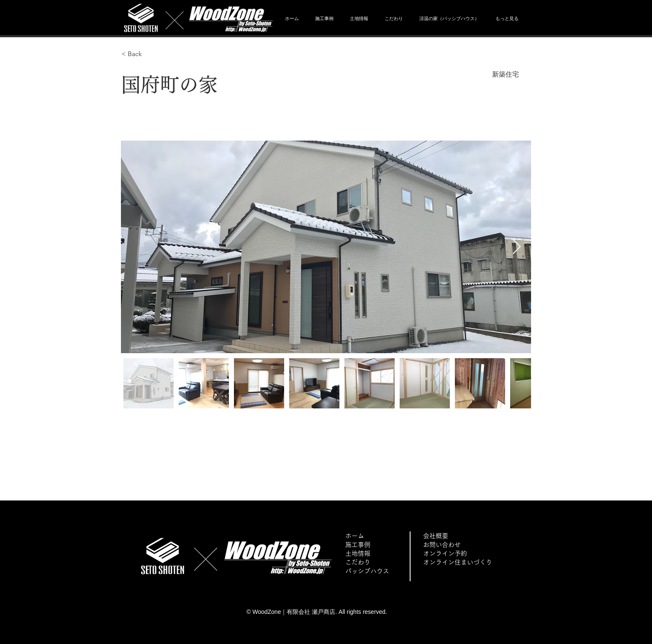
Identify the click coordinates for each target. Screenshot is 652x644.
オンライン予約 (445, 553)
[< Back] (151, 54)
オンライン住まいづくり (458, 562)
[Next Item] (517, 247)
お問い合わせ (442, 545)
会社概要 (436, 536)
